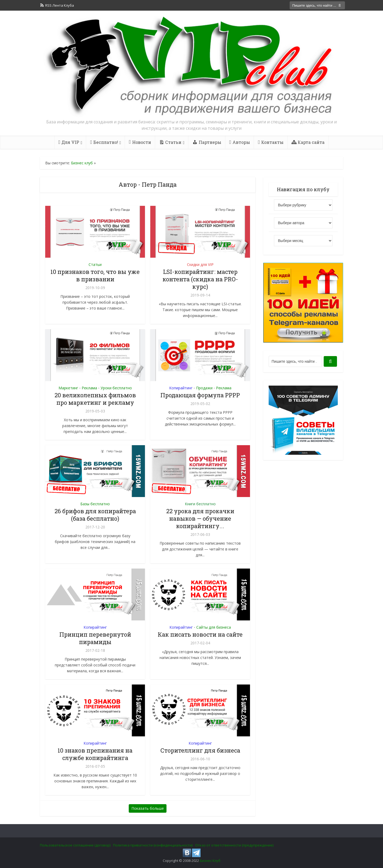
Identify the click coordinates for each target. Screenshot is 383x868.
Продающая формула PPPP (200, 395)
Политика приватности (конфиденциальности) (153, 845)
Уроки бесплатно (116, 388)
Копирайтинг (181, 388)
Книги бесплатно (200, 504)
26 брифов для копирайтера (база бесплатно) (95, 515)
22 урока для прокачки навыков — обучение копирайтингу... (200, 518)
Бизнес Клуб (210, 861)
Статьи (95, 264)
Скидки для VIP (200, 264)
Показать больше (148, 808)
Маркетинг (68, 388)
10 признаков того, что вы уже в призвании (95, 275)
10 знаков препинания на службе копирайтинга (95, 754)
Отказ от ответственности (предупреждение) (234, 845)
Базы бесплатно (95, 504)
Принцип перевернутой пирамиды (95, 638)
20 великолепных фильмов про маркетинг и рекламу (95, 399)
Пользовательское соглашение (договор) (75, 845)
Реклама (89, 388)
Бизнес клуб (82, 163)
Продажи (204, 388)
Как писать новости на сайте (200, 634)
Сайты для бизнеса (214, 627)
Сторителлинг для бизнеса (200, 750)
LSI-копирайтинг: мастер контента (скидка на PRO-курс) (200, 279)
